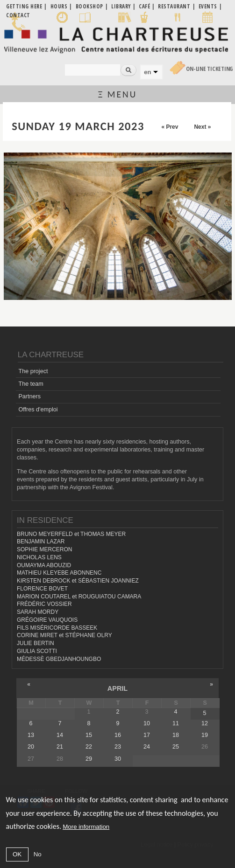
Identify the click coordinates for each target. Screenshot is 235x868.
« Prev (170, 127)
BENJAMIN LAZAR (41, 542)
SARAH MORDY (38, 612)
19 (205, 735)
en (147, 72)
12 (205, 723)
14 (60, 735)
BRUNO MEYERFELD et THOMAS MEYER (71, 534)
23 (118, 747)
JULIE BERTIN (36, 643)
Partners (29, 396)
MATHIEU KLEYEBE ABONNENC (59, 573)
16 (118, 735)
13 (31, 735)
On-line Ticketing (209, 69)
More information (86, 827)
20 (31, 747)
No (38, 854)
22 (89, 747)
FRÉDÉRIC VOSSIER (44, 604)
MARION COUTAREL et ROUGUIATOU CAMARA (79, 597)
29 (89, 759)
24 (147, 747)
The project (33, 371)
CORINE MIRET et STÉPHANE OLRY (64, 635)
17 (147, 735)
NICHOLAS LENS (39, 557)
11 (176, 723)
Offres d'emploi (38, 410)
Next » (202, 127)
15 (89, 735)
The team (31, 384)
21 (60, 747)
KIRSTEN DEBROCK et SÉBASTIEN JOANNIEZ (78, 581)
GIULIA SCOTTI (37, 651)
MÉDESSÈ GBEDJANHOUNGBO (59, 659)
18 (176, 735)
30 (118, 759)
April (117, 688)
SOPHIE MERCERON (44, 549)
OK (17, 854)
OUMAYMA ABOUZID (44, 565)
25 (176, 747)
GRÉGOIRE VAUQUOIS (47, 620)
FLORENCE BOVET (42, 589)
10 (147, 723)
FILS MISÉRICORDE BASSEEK (57, 628)
